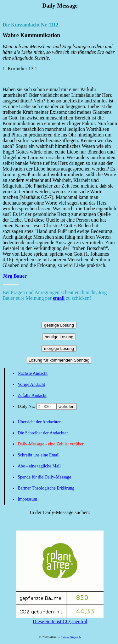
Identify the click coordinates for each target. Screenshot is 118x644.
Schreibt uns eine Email (39, 455)
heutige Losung (59, 337)
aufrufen (67, 406)
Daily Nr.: (27, 406)
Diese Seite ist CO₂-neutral (60, 619)
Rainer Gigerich (71, 637)
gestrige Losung (59, 325)
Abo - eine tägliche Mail (39, 466)
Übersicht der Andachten (39, 422)
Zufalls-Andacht (32, 395)
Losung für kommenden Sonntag (59, 360)
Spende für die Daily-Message (44, 477)
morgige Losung (59, 348)
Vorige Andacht (31, 384)
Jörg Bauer (15, 276)
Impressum (27, 499)
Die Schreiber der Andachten (43, 433)
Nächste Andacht (33, 373)
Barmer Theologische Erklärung (46, 488)
